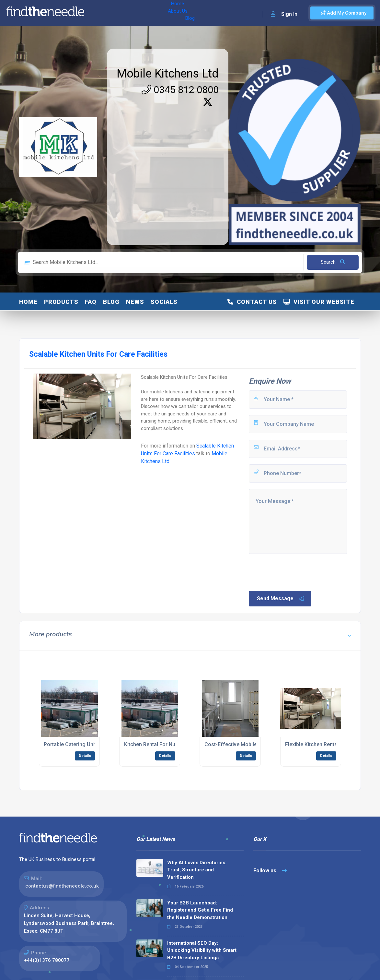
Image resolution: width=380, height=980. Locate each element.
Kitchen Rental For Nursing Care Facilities (173, 744)
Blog (145, 13)
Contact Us (252, 302)
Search (333, 262)
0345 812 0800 (180, 90)
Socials (164, 302)
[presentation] (297, 572)
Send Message (281, 599)
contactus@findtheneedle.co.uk (62, 886)
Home (98, 13)
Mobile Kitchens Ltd (168, 74)
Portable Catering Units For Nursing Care (92, 744)
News (135, 302)
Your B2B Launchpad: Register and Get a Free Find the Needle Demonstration (200, 910)
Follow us (270, 871)
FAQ (91, 302)
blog (111, 302)
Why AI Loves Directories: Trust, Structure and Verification (197, 870)
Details (85, 756)
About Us (123, 13)
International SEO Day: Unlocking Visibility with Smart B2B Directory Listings (202, 950)
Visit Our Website (319, 302)
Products (61, 302)
